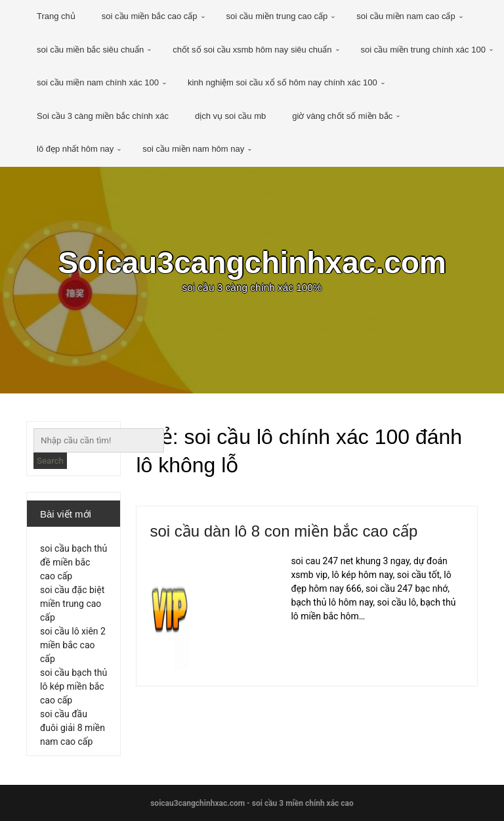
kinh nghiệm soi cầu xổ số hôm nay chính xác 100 (283, 82)
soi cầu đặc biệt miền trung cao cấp (72, 604)
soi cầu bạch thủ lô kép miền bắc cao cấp (73, 686)
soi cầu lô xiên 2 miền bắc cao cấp (73, 645)
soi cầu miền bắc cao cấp (150, 16)
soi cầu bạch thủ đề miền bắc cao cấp (73, 562)
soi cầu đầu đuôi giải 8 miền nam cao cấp (73, 728)
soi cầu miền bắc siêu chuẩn (90, 50)
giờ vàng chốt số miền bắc (342, 116)
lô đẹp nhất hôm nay (75, 149)
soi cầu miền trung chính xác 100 (423, 50)
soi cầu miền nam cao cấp (406, 16)
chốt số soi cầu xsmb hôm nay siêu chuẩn (252, 50)
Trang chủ (56, 16)
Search (50, 461)
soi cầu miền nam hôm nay (193, 149)
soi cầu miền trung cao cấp (277, 16)
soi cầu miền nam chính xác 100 (98, 82)
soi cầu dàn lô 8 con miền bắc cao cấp (283, 531)
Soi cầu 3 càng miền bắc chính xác (103, 116)
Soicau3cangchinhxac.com (252, 263)
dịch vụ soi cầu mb (230, 116)
